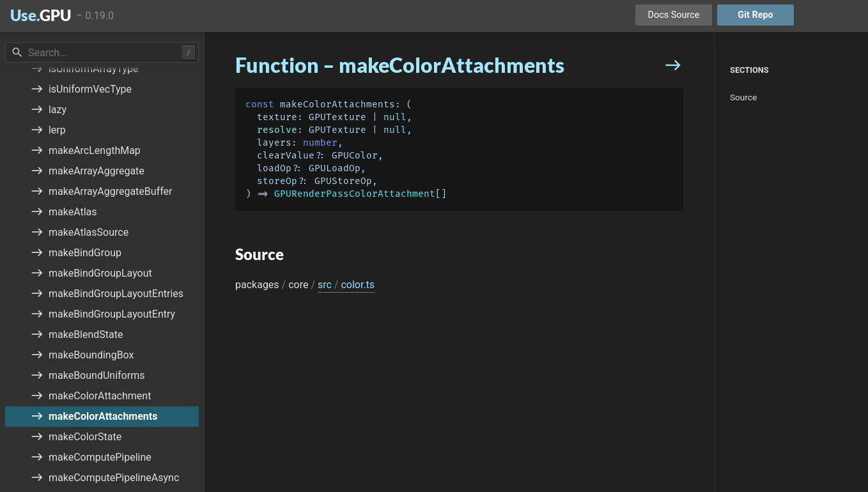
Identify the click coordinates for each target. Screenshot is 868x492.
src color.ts (346, 285)
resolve (277, 130)
